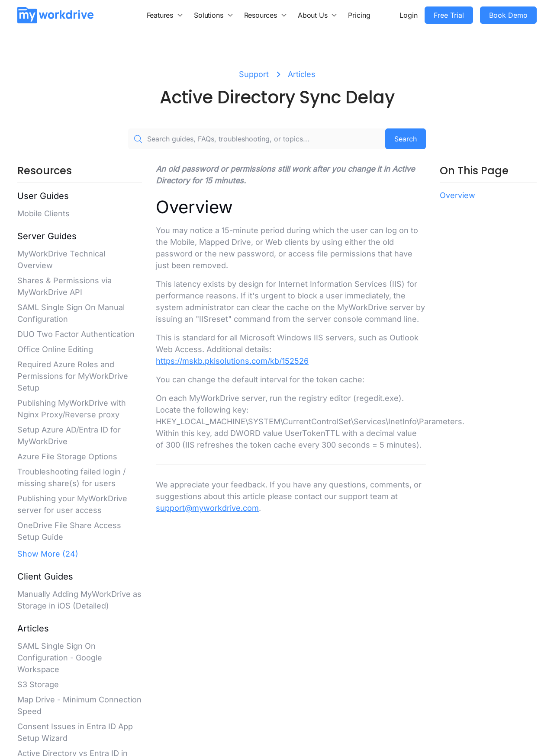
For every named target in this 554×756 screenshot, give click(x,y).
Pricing (359, 15)
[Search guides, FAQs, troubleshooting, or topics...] (257, 139)
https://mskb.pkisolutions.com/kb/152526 (232, 361)
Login (409, 15)
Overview (457, 195)
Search (406, 139)
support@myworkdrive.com (207, 508)
